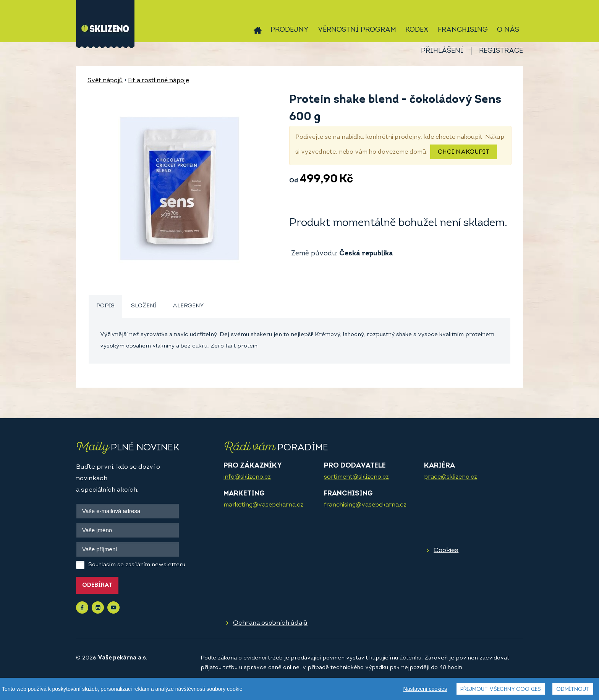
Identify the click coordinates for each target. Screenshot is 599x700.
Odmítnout (573, 689)
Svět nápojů (105, 81)
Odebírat (97, 585)
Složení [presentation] (144, 306)
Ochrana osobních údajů (270, 623)
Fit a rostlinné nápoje (159, 81)
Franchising (463, 30)
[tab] (105, 306)
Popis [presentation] (105, 306)
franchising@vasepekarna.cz (365, 505)
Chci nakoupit (464, 152)
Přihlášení (442, 51)
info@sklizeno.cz (247, 477)
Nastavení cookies (425, 689)
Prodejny (290, 30)
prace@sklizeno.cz (451, 477)
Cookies (446, 550)
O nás (508, 30)
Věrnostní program (357, 30)
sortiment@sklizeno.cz (356, 477)
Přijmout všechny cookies (501, 689)
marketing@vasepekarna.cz (263, 505)
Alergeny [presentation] (188, 306)
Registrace (501, 51)
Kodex (417, 30)
